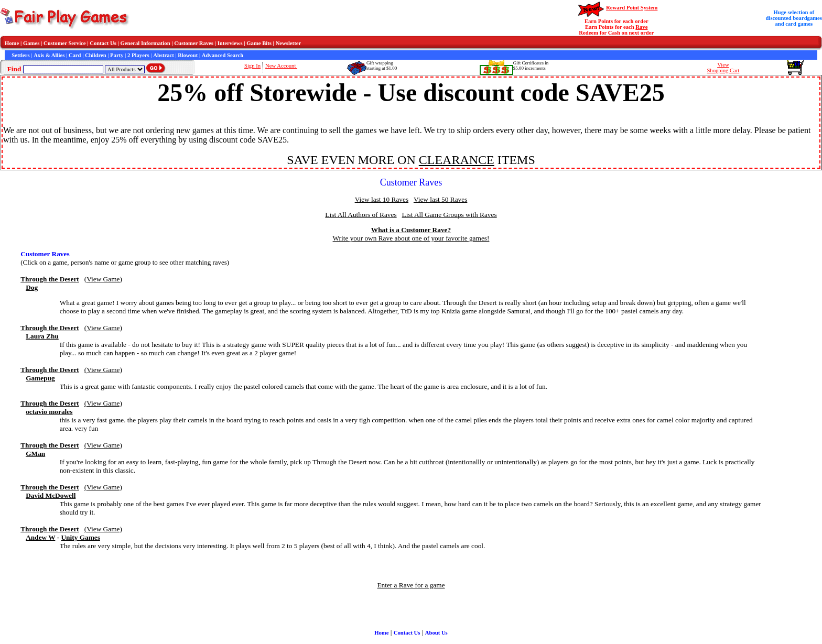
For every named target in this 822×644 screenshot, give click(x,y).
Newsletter (289, 43)
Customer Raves (194, 43)
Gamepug (40, 378)
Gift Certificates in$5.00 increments (531, 66)
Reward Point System (632, 8)
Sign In (252, 66)
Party (117, 55)
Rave (641, 27)
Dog (32, 287)
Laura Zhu (42, 336)
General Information (145, 43)
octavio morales (49, 412)
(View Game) (103, 279)
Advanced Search (223, 55)
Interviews (230, 43)
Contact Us (103, 43)
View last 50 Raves (440, 199)
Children (96, 55)
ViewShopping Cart (723, 68)
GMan (35, 454)
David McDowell (51, 495)
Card (75, 55)
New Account (281, 66)
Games (31, 43)
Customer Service (65, 43)
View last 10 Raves (382, 199)
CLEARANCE (457, 160)
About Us (436, 633)
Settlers (20, 55)
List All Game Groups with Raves (450, 215)
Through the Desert (50, 279)
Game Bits (259, 43)
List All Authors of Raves (361, 215)
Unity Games (80, 537)
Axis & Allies (49, 55)
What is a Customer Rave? (411, 230)
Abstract (164, 55)
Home (12, 43)
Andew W (40, 537)
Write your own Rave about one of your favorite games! (411, 238)
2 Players (138, 55)
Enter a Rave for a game (411, 585)
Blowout (188, 55)
